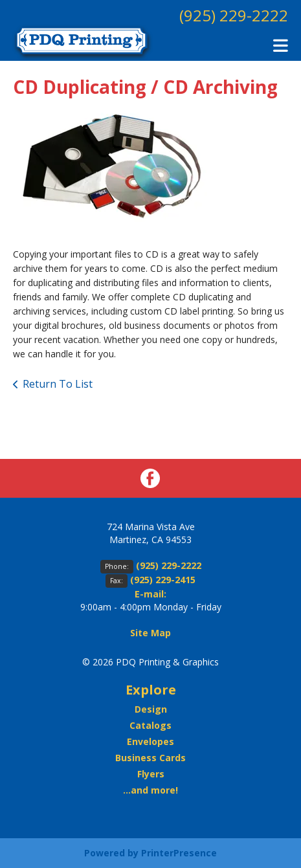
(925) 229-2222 (234, 15)
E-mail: (150, 594)
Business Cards (150, 758)
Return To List (58, 384)
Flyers (151, 774)
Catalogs (150, 725)
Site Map (150, 633)
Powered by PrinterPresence (150, 853)
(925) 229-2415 (163, 580)
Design (151, 709)
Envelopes (150, 741)
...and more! (150, 790)
